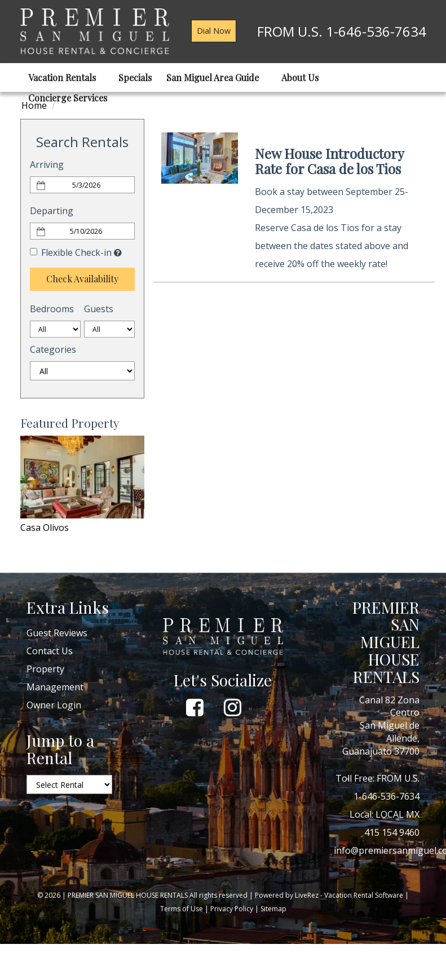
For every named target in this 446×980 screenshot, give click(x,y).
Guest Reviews (57, 633)
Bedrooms (52, 309)
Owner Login (54, 705)
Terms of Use (182, 909)
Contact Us (50, 651)
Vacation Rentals (66, 77)
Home (34, 105)
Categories (53, 349)
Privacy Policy (232, 909)
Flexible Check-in (71, 252)
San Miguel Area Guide (217, 77)
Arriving (47, 165)
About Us (304, 77)
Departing (52, 211)
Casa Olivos (45, 527)
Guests (99, 309)
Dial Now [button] (214, 31)
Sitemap (273, 909)
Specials (135, 77)
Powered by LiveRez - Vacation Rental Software (329, 895)
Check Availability (82, 279)
